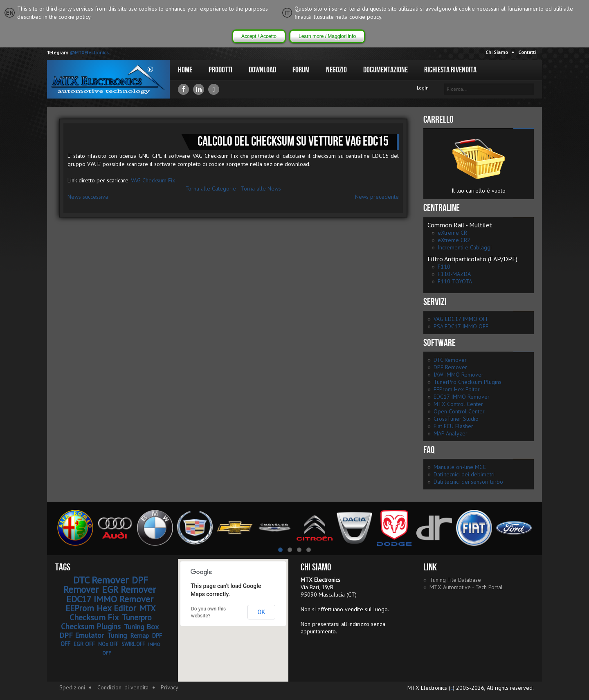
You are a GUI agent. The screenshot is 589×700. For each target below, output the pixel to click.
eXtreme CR (452, 233)
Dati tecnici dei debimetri (464, 474)
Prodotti (220, 70)
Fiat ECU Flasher (453, 426)
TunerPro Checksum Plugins (468, 382)
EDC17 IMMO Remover (462, 397)
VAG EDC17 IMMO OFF (461, 319)
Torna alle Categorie (211, 188)
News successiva (88, 197)
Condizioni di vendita (123, 687)
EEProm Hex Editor (457, 389)
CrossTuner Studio (456, 419)
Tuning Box (141, 627)
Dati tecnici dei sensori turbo (468, 482)
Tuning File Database (455, 580)
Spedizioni (72, 687)
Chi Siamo (497, 52)
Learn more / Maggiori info (327, 36)
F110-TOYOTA (455, 281)
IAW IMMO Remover (459, 375)
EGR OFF (84, 644)
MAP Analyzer (451, 433)
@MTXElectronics (89, 53)
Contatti (527, 52)
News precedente (377, 197)
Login (423, 88)
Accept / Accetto (259, 36)
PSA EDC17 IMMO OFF (461, 326)
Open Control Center (459, 411)
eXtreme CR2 (454, 240)
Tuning (117, 635)
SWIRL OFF (133, 644)
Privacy (170, 687)
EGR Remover (129, 589)
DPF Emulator (82, 635)
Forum (301, 70)
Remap (139, 635)
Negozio (336, 70)
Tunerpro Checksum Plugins (106, 622)
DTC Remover (450, 360)
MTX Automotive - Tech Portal (466, 587)
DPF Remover (450, 367)
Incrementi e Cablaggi (465, 247)
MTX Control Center (458, 404)
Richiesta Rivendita (450, 70)
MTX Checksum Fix (113, 613)
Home (185, 70)
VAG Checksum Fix (153, 180)
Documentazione (386, 70)
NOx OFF (108, 644)
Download (262, 70)
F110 (444, 267)
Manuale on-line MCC (460, 467)
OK (261, 612)
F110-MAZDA (454, 274)
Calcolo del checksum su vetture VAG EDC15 (293, 142)
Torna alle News (261, 188)
